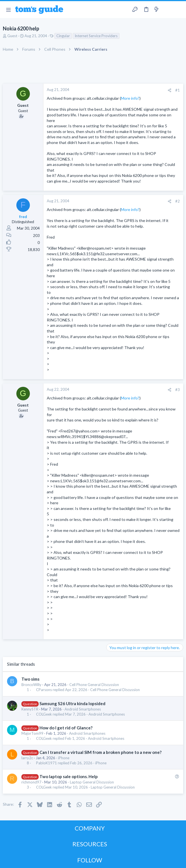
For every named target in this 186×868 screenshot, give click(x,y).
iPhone (64, 758)
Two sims (30, 679)
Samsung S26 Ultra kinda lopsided (72, 703)
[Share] (170, 90)
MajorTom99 (32, 733)
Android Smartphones (83, 709)
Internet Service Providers (96, 36)
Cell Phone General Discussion (94, 685)
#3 (178, 390)
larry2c (27, 758)
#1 (178, 90)
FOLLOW (90, 860)
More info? (130, 98)
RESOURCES (90, 844)
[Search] (178, 10)
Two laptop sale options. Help (69, 776)
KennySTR (30, 709)
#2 (178, 201)
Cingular (63, 36)
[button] (8, 10)
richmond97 (31, 782)
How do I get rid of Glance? (66, 728)
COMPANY (90, 828)
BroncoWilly (31, 685)
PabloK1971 (46, 763)
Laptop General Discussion (92, 782)
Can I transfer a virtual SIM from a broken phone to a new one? (100, 752)
